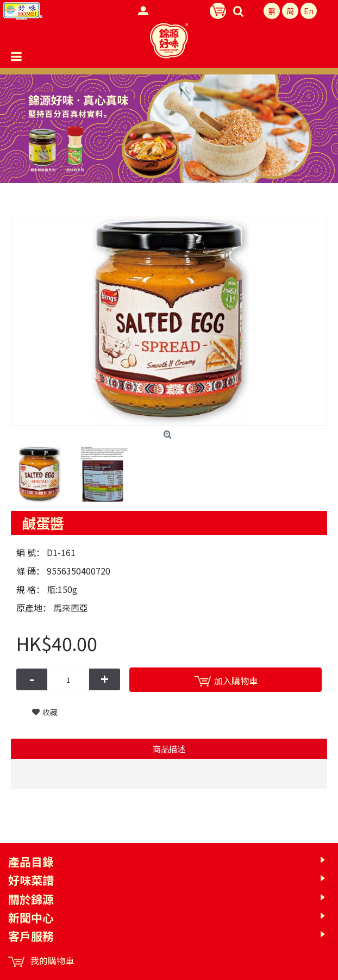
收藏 (50, 712)
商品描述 (169, 749)
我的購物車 (41, 960)
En (309, 11)
